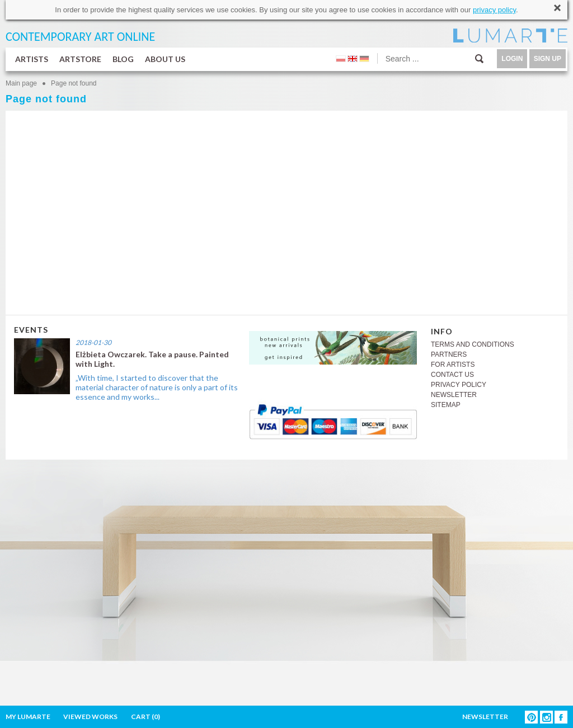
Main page (21, 83)
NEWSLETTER (454, 395)
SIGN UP (548, 59)
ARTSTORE (80, 59)
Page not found (74, 83)
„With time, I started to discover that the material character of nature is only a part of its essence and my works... (157, 387)
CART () (145, 717)
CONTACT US (452, 375)
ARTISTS (32, 59)
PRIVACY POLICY (459, 385)
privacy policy (494, 10)
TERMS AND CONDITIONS (473, 344)
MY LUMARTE (28, 717)
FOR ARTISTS (453, 365)
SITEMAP (446, 405)
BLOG (123, 59)
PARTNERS (449, 354)
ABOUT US (165, 59)
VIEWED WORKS (90, 717)
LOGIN (512, 59)
